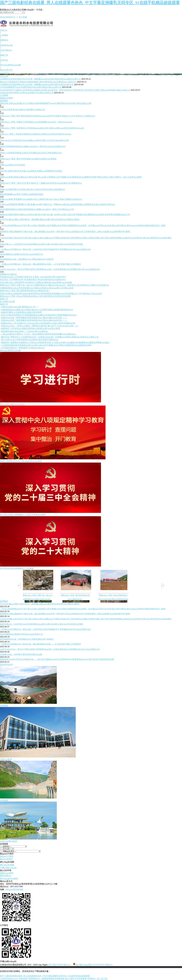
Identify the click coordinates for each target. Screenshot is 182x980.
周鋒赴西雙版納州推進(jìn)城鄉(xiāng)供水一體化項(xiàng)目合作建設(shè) (33, 146)
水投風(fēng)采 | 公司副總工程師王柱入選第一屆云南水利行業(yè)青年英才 (33, 277)
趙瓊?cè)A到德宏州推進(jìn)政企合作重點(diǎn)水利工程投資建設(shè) (31, 153)
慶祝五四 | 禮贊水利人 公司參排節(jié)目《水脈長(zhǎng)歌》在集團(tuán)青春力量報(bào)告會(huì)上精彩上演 (50, 337)
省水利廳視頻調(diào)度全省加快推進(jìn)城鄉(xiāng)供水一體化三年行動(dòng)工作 (37, 209)
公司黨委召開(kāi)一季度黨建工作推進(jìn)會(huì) (23, 348)
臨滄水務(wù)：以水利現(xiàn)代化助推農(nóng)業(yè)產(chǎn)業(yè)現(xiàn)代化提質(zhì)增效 (42, 244)
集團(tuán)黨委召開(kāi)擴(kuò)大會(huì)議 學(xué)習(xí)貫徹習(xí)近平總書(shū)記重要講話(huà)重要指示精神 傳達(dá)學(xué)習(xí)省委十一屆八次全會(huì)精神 (71, 177)
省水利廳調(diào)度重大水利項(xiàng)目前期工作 (21, 254)
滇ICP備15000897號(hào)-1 (60, 965)
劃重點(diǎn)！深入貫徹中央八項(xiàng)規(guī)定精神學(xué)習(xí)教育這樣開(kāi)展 (38, 323)
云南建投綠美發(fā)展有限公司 (24, 967)
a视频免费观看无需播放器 (53, 979)
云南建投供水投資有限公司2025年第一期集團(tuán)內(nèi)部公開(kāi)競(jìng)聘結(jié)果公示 (40, 79)
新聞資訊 (4, 40)
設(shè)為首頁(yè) (8, 17)
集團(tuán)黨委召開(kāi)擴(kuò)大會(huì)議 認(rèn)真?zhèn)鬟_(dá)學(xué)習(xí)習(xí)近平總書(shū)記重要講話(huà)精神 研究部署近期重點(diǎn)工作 (65, 215)
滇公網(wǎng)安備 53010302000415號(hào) (93, 965)
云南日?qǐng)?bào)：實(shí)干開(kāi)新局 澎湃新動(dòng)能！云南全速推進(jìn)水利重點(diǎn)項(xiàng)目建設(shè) (50, 649)
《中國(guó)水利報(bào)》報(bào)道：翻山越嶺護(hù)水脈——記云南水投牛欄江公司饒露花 (40, 264)
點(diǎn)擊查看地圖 (15, 889)
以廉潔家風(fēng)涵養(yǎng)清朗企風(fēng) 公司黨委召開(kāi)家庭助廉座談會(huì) (37, 310)
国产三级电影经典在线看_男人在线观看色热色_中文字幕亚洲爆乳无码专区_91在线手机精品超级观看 (90, 3)
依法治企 (4, 60)
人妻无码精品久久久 (9, 979)
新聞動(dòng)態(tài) (8, 274)
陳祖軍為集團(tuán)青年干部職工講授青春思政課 (22, 194)
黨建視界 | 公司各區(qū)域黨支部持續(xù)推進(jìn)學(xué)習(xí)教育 (31, 328)
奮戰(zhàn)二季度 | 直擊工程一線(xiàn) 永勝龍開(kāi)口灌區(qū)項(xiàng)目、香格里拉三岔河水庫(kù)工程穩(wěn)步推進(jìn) (55, 285)
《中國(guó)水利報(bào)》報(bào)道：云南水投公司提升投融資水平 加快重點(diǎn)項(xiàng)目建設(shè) (45, 249)
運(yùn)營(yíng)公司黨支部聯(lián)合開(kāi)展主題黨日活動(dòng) (30, 340)
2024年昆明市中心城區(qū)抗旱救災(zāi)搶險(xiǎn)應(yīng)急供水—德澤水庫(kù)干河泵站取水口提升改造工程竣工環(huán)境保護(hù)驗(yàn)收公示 (65, 90)
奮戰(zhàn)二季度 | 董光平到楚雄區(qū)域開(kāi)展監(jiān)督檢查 (28, 159)
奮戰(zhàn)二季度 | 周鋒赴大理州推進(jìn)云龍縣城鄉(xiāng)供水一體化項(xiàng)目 (36, 122)
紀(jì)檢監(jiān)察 (7, 301)
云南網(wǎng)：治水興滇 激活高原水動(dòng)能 (21, 654)
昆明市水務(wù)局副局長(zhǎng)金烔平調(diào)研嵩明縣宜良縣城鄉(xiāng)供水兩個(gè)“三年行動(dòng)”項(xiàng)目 (51, 294)
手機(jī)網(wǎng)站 (8, 868)
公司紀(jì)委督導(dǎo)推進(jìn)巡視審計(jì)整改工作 (23, 110)
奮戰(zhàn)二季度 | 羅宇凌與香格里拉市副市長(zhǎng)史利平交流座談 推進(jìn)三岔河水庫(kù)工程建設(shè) (48, 116)
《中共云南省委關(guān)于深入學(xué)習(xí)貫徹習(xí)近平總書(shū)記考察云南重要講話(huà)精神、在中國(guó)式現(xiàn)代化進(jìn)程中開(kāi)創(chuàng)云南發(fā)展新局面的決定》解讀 (83, 609)
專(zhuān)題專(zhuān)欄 (10, 65)
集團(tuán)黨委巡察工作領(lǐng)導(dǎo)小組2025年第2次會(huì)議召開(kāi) (32, 189)
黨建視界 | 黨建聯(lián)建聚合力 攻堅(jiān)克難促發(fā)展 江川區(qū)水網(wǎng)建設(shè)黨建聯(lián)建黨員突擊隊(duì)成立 (55, 343)
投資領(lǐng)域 (6, 45)
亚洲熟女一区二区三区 (97, 979)
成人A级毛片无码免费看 (76, 979)
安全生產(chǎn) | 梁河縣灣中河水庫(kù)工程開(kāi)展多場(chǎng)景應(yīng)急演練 (36, 282)
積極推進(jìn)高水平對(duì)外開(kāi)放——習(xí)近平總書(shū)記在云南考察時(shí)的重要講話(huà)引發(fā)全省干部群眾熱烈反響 (57, 659)
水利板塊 (4, 706)
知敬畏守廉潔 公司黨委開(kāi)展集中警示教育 (21, 312)
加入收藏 (23, 17)
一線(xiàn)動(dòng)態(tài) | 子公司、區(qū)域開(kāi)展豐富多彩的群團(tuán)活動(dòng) (38, 334)
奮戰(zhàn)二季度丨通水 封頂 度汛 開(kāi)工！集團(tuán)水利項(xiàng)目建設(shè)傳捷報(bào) (41, 183)
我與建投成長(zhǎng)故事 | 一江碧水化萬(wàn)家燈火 (24, 331)
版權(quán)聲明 (7, 873)
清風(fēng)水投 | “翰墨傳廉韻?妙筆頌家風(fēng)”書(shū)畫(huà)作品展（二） (34, 318)
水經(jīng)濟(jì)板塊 (9, 841)
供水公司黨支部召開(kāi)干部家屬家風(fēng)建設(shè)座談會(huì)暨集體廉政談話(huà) (39, 315)
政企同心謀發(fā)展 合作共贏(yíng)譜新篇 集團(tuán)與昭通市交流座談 (31, 171)
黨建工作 (4, 55)
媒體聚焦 (4, 101)
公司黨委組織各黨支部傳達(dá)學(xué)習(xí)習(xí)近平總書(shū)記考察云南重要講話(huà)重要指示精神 (46, 345)
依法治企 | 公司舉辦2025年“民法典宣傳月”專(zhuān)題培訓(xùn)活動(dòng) (33, 280)
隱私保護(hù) (6, 876)
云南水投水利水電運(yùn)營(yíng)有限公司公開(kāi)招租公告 (27, 93)
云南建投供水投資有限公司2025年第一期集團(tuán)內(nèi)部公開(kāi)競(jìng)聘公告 (37, 85)
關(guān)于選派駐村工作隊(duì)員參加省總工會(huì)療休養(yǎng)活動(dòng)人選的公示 (38, 82)
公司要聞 (4, 95)
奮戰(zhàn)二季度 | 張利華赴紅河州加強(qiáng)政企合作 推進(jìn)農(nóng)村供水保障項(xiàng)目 (42, 128)
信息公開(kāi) (6, 50)
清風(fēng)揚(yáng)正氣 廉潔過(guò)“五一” (20, 307)
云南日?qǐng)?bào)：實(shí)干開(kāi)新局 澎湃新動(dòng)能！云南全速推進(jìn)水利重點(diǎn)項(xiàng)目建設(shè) (50, 269)
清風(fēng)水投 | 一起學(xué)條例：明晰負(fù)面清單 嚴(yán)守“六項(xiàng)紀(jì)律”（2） (40, 326)
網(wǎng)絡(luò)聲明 (9, 879)
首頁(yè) (4, 30)
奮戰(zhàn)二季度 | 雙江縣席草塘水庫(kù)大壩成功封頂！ (25, 291)
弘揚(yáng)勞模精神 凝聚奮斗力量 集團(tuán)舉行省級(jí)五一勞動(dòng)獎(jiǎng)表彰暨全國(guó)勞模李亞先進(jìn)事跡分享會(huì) (58, 204)
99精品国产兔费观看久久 (30, 979)
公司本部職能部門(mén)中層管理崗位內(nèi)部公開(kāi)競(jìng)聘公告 (31, 87)
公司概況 (4, 35)
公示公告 (4, 76)
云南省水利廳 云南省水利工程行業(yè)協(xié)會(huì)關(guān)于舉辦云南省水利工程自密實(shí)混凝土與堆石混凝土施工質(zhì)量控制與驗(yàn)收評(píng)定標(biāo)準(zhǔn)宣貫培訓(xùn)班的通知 (86, 238)
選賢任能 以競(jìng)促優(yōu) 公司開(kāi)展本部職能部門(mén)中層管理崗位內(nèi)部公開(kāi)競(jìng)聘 (46, 103)
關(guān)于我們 (7, 856)
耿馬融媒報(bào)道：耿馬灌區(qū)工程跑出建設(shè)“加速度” (27, 259)
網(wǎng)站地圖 (7, 865)
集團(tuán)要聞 (6, 98)
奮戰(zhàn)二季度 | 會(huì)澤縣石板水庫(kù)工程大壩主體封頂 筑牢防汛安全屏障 (35, 296)
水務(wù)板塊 (6, 759)
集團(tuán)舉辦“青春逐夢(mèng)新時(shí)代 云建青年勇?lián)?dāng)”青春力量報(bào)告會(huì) (41, 199)
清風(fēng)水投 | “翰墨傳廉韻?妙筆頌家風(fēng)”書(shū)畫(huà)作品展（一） (34, 320)
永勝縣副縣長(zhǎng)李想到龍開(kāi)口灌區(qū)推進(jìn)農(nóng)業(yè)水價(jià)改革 (37, 288)
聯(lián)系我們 (6, 859)
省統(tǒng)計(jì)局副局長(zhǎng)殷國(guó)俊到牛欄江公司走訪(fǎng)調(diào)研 (34, 140)
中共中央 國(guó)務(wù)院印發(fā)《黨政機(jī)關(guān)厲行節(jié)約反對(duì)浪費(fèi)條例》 (40, 219)
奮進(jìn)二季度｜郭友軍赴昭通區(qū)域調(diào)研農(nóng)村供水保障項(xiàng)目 (36, 134)
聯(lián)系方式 (6, 70)
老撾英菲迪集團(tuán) (48, 967)
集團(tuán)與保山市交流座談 (12, 165)
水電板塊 (4, 800)
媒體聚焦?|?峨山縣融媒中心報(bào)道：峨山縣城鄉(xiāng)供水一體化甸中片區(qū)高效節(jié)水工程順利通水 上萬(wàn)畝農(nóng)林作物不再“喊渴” (65, 232)
